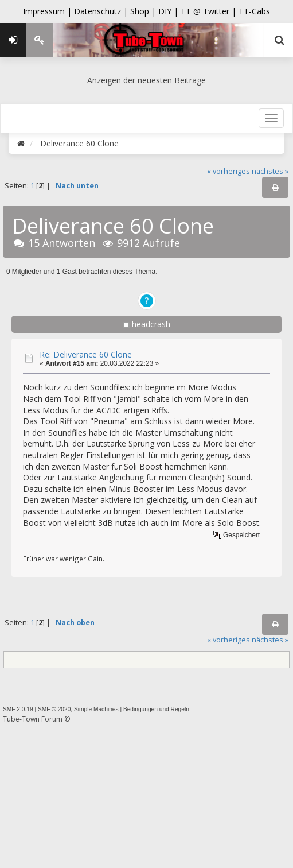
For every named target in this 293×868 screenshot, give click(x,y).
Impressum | (48, 11)
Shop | (144, 11)
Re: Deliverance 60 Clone (86, 354)
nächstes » (270, 171)
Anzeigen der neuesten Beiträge (146, 80)
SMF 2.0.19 (18, 709)
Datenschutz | (102, 11)
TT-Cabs (254, 11)
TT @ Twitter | (208, 11)
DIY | (169, 11)
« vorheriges (228, 171)
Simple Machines (96, 709)
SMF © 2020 (54, 709)
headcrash (151, 324)
